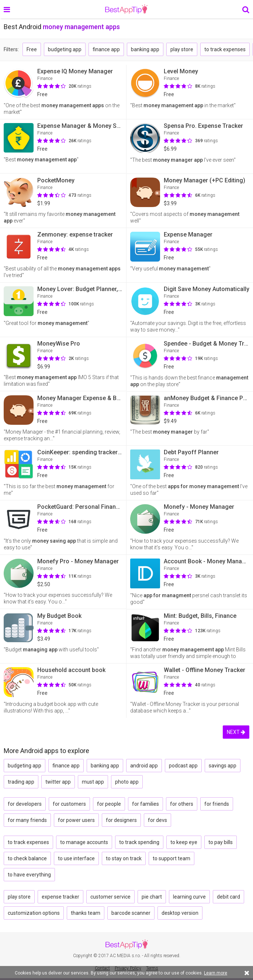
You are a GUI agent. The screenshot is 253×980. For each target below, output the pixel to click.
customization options (34, 913)
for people (109, 804)
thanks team (86, 913)
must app (93, 782)
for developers (25, 804)
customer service (110, 897)
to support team (171, 858)
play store (182, 49)
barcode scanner (131, 913)
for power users (76, 820)
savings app (223, 766)
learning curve (189, 897)
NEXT (236, 732)
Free (32, 49)
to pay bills (221, 842)
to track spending (139, 842)
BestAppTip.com (126, 9)
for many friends (27, 820)
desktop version (180, 913)
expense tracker (60, 897)
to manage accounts (84, 842)
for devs (157, 820)
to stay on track (124, 858)
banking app (145, 49)
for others (182, 804)
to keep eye (184, 842)
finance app (106, 49)
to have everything (29, 875)
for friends (217, 804)
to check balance (27, 858)
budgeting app (65, 49)
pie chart (152, 897)
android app (144, 766)
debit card (228, 897)
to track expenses (225, 49)
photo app (127, 782)
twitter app (58, 782)
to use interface (76, 858)
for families (145, 804)
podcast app (183, 766)
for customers (69, 804)
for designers (121, 820)
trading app (21, 782)
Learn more (216, 973)
